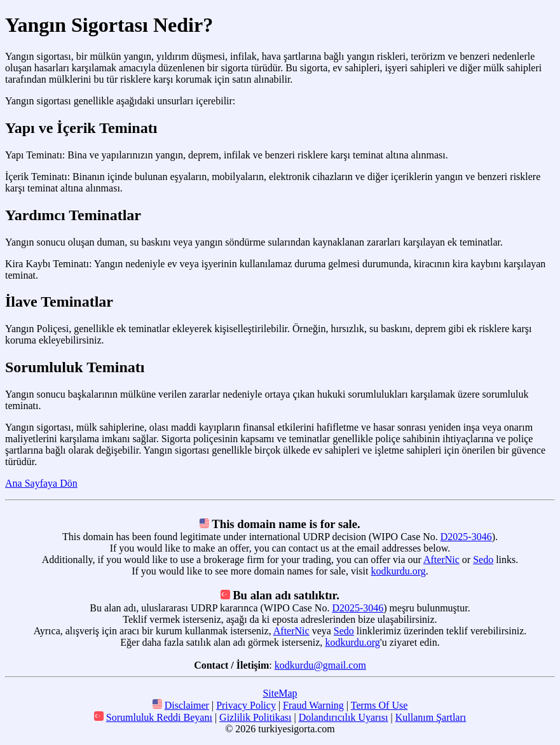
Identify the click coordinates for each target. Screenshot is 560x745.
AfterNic (441, 560)
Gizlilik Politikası (255, 717)
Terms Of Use (379, 705)
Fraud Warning (313, 705)
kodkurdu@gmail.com (320, 665)
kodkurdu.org (398, 571)
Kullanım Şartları (431, 717)
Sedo (483, 560)
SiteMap (280, 693)
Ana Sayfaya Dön (41, 483)
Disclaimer (187, 705)
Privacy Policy (246, 705)
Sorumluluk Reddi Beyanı (159, 717)
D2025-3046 (466, 537)
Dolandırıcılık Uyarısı (344, 717)
